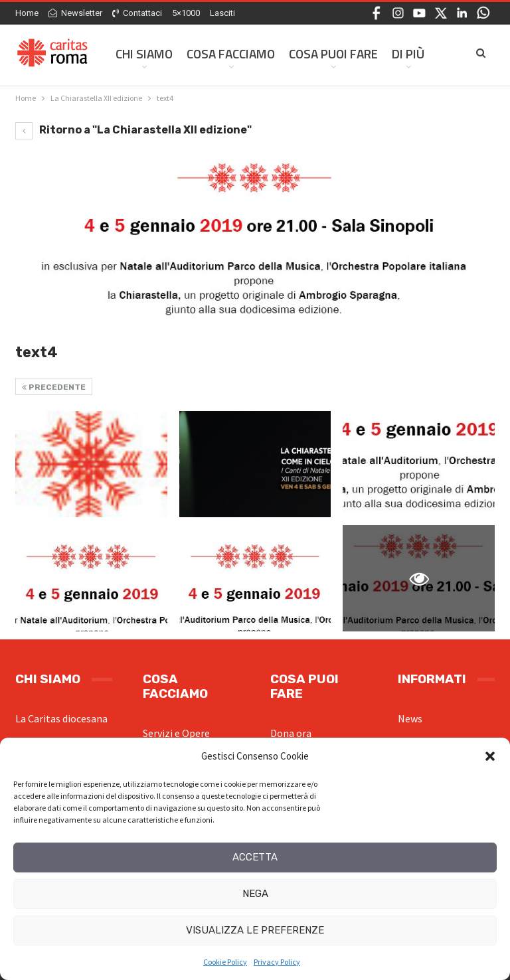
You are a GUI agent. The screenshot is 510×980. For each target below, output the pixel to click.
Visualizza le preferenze (255, 930)
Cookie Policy (225, 962)
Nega (255, 894)
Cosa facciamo (231, 53)
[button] (490, 756)
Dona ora (291, 733)
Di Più (408, 53)
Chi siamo (144, 53)
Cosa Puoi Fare (333, 53)
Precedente (54, 387)
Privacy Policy (277, 962)
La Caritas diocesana (61, 718)
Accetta (255, 857)
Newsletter (75, 13)
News (410, 718)
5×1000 (186, 13)
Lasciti (222, 13)
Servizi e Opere (176, 733)
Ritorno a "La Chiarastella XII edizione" (133, 130)
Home (27, 13)
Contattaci (137, 13)
